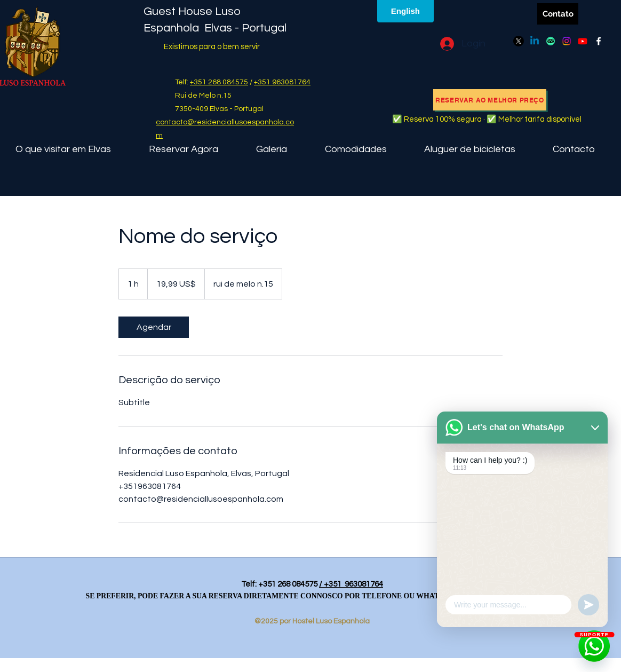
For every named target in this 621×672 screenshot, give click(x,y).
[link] (154, 327)
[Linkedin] (535, 41)
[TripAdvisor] (551, 41)
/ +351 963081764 (351, 584)
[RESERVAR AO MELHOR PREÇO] (490, 100)
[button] (356, 149)
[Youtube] (583, 41)
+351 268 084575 (219, 82)
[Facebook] (599, 41)
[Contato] (558, 14)
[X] (519, 41)
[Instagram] (567, 41)
